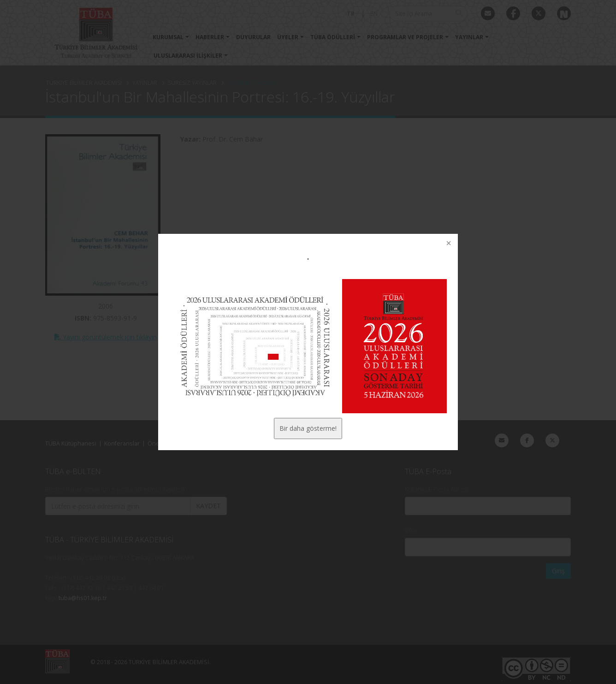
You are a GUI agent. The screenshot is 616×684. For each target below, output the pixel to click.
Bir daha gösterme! (308, 428)
